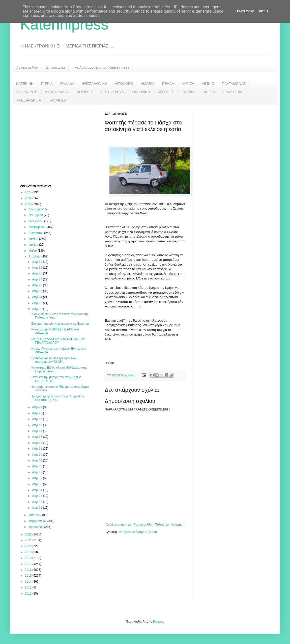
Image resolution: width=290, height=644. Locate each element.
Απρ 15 (37, 425)
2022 (29, 534)
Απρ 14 (37, 431)
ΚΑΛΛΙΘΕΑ (58, 100)
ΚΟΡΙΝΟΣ (85, 92)
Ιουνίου (34, 245)
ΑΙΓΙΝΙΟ (208, 84)
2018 (29, 558)
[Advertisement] (58, 144)
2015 (29, 576)
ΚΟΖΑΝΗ (189, 92)
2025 (29, 192)
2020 (29, 546)
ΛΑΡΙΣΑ (188, 84)
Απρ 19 (37, 419)
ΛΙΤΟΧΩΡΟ (124, 84)
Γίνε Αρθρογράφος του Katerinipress (101, 67)
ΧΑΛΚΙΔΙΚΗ (141, 92)
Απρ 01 (37, 508)
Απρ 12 (37, 443)
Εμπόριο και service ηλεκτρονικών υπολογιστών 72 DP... (54, 360)
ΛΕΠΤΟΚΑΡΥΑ (112, 92)
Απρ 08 (37, 466)
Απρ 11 (37, 449)
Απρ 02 (37, 502)
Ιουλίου (34, 239)
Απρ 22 (37, 309)
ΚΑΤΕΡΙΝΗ (25, 84)
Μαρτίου (35, 515)
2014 (29, 582)
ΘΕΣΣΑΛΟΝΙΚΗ (95, 84)
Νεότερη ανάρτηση (118, 525)
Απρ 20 (37, 413)
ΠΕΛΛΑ (168, 84)
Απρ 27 (37, 279)
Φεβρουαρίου (38, 521)
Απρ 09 (37, 460)
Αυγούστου (36, 233)
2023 (29, 204)
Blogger (158, 622)
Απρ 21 (37, 407)
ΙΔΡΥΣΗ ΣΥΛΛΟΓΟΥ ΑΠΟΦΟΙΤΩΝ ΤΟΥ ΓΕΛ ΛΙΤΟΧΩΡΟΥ (58, 341)
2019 (29, 552)
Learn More (245, 11)
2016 (29, 570)
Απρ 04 (37, 490)
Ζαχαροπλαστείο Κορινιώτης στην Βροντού (60, 324)
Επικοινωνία (55, 67)
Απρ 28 (37, 273)
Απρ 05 (37, 484)
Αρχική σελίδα (27, 67)
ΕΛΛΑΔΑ (67, 84)
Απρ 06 (37, 478)
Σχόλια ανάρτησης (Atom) (140, 532)
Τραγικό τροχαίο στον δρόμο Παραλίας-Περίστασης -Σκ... (58, 398)
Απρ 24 (37, 297)
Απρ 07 (37, 472)
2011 (29, 594)
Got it (264, 11)
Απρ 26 (37, 285)
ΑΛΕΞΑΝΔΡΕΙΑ (29, 100)
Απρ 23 (37, 303)
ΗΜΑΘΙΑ (148, 84)
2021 (29, 540)
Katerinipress (64, 24)
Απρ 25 (37, 291)
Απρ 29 (37, 268)
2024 (29, 198)
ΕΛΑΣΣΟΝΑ (233, 92)
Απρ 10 (37, 455)
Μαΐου (33, 251)
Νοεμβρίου (36, 215)
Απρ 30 (37, 262)
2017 (29, 564)
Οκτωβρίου (36, 221)
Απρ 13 (37, 437)
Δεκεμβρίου (37, 209)
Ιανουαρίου (36, 527)
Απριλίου (35, 256)
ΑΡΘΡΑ (210, 92)
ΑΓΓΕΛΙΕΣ (166, 92)
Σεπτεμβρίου (37, 227)
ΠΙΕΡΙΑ (47, 84)
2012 (29, 587)
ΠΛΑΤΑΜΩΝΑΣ (234, 84)
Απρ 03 (37, 496)
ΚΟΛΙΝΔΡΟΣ (27, 92)
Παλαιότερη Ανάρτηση (170, 525)
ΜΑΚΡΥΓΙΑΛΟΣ (57, 92)
